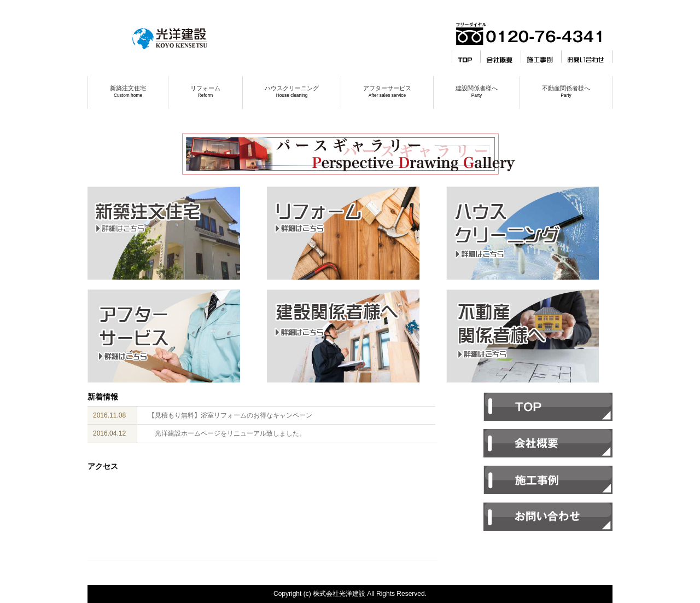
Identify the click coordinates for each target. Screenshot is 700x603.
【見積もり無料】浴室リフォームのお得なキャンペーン (230, 415)
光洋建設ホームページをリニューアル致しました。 (227, 433)
